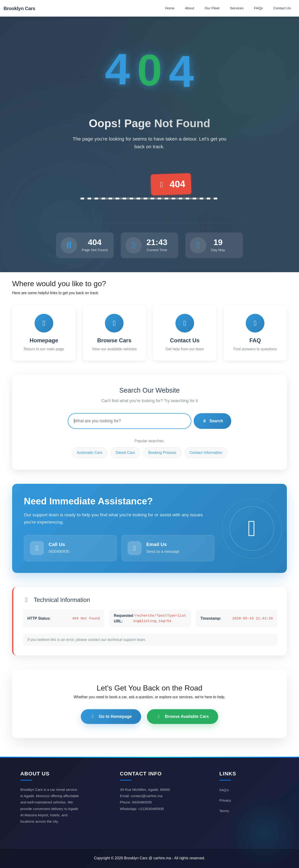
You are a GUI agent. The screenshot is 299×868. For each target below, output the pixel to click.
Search (212, 421)
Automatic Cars (90, 453)
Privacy (225, 800)
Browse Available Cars (183, 716)
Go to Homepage (111, 716)
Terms (224, 811)
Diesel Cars (125, 453)
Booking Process (162, 453)
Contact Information (206, 453)
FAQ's (224, 790)
